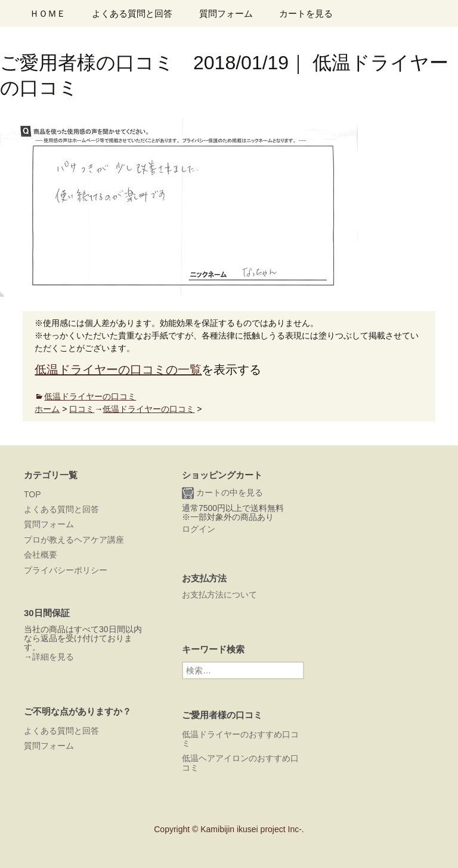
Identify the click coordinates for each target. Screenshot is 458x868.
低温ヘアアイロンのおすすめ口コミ (240, 763)
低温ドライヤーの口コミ (90, 396)
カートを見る (306, 13)
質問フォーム (226, 13)
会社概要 (41, 555)
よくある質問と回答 (132, 13)
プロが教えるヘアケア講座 (74, 540)
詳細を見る (53, 657)
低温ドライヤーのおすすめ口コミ (240, 739)
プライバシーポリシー (66, 570)
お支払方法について (219, 595)
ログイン (199, 529)
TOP (33, 494)
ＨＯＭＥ (48, 13)
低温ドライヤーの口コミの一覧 (118, 370)
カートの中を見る (222, 493)
